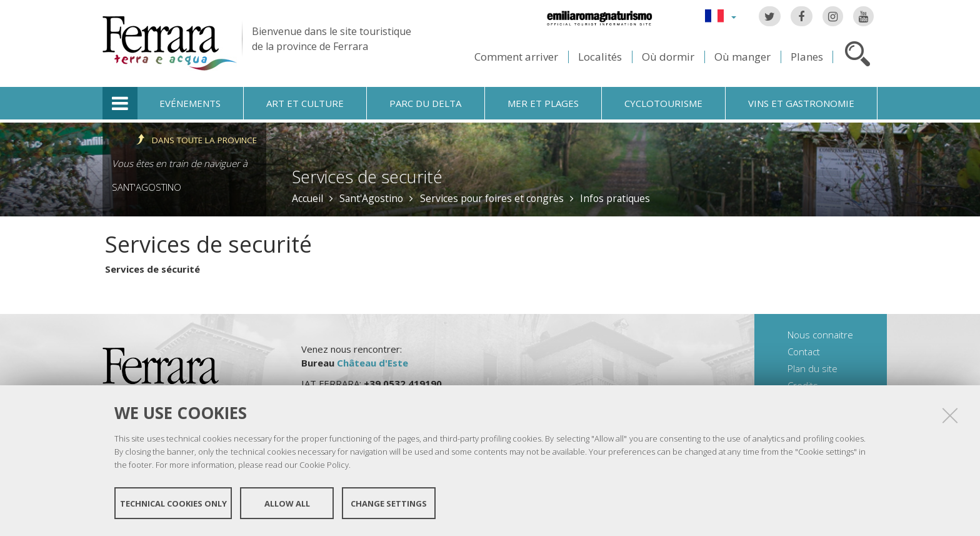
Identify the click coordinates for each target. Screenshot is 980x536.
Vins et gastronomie (801, 103)
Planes (807, 57)
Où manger (742, 57)
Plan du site (812, 368)
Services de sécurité (152, 269)
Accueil (307, 198)
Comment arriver (516, 57)
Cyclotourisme (663, 103)
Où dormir (668, 57)
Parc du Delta (425, 103)
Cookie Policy (324, 465)
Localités (600, 57)
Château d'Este (372, 363)
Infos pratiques (615, 198)
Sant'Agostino (147, 187)
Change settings (389, 503)
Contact (804, 351)
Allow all (287, 503)
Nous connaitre (820, 335)
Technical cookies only (173, 503)
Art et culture (305, 103)
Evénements (190, 103)
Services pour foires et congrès (492, 198)
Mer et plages (543, 103)
